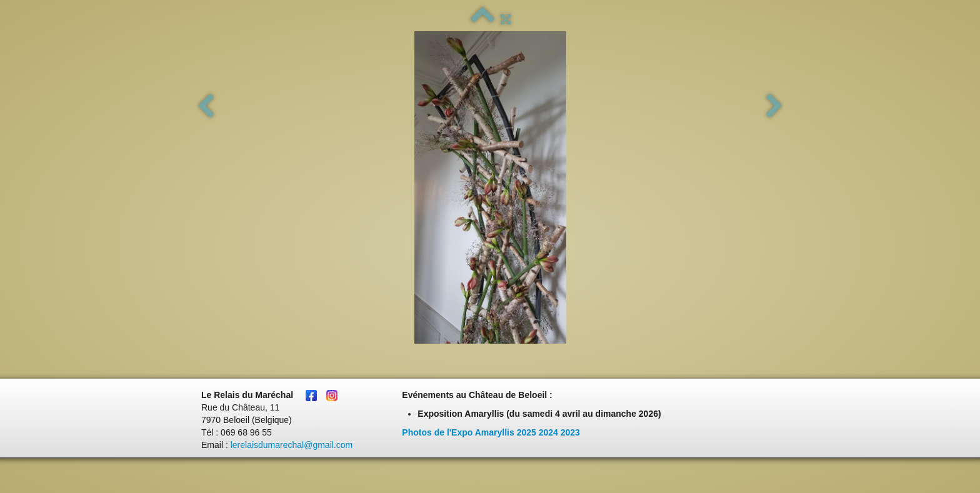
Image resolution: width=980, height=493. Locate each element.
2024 (548, 432)
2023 (570, 432)
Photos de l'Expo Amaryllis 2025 (469, 432)
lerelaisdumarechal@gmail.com (292, 445)
